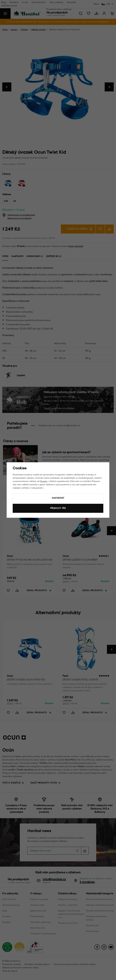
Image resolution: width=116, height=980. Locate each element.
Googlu (44, 481)
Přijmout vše (58, 508)
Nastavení (58, 498)
